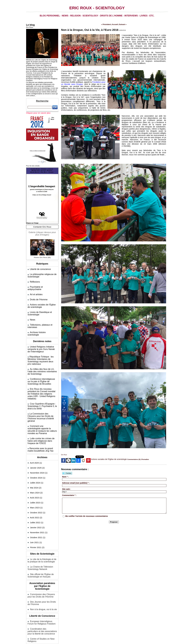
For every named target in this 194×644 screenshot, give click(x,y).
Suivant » (121, 24)
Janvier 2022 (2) (37, 509)
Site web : (66, 488)
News (32, 315)
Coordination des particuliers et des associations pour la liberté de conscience (42, 611)
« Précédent (107, 24)
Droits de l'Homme (38, 296)
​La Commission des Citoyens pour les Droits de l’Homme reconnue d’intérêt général (42, 403)
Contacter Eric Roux (42, 227)
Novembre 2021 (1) (39, 514)
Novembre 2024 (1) (39, 454)
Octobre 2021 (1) (38, 519)
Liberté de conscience (40, 269)
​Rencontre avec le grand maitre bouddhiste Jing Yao (40, 431)
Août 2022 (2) (36, 499)
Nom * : (65, 476)
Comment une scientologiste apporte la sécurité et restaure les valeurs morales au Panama (42, 413)
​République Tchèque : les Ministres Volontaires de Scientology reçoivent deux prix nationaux (42, 352)
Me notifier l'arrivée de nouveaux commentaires (87, 515)
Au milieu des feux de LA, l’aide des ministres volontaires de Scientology (41, 363)
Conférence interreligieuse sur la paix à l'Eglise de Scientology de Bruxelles (42, 373)
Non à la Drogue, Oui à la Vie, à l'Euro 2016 (86, 29)
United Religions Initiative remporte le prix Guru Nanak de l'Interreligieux (42, 342)
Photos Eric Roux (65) (42, 257)
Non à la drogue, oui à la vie (43, 589)
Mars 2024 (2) (36, 474)
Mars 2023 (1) (36, 489)
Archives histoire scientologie (43, 328)
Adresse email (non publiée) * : (76, 482)
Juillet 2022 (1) (37, 504)
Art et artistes (36, 291)
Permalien (143, 459)
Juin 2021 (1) (36, 524)
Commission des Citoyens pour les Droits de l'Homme (41, 576)
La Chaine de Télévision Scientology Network (40, 549)
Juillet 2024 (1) (37, 464)
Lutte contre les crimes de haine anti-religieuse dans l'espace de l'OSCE (40, 423)
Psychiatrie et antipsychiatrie (43, 286)
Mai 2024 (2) (36, 469)
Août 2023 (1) (36, 479)
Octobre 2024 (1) (38, 459)
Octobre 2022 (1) (38, 494)
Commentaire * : (69, 494)
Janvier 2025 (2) (37, 449)
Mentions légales (42, 627)
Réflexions (35, 281)
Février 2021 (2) (37, 529)
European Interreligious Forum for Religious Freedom (41, 602)
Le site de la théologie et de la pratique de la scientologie (42, 542)
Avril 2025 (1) (36, 444)
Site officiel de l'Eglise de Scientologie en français (40, 556)
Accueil (115, 24)
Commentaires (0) (133, 459)
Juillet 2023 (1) (37, 484)
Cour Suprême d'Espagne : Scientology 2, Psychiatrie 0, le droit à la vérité (41, 394)
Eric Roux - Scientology (97, 8)
